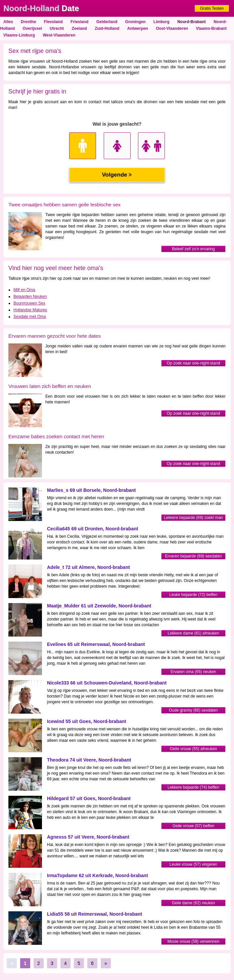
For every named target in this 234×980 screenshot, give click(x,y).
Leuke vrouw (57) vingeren (193, 864)
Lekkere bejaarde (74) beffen (193, 787)
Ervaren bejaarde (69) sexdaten (194, 556)
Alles (8, 22)
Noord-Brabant (192, 22)
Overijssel (32, 28)
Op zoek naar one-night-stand (194, 363)
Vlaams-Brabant (211, 28)
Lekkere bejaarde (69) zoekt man (193, 518)
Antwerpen (138, 28)
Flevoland (53, 22)
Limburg (161, 22)
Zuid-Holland (107, 28)
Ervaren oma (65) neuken (193, 672)
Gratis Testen (212, 8)
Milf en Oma (24, 290)
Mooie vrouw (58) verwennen (194, 941)
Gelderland (107, 22)
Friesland (79, 22)
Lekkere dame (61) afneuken (193, 633)
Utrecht (57, 28)
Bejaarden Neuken (30, 297)
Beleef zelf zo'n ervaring (193, 249)
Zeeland (79, 28)
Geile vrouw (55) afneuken (194, 749)
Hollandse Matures (30, 310)
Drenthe (28, 22)
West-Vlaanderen (59, 35)
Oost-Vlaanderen (172, 28)
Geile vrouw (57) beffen (194, 826)
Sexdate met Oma (30, 317)
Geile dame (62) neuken (194, 903)
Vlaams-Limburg (19, 35)
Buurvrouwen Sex (29, 303)
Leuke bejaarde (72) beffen (193, 595)
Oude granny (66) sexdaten (193, 710)
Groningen (135, 22)
